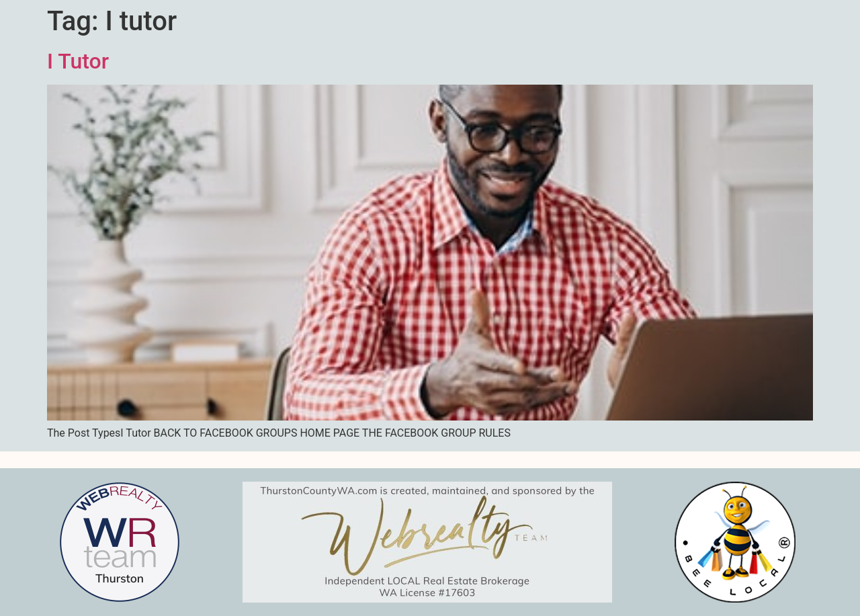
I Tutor (78, 61)
